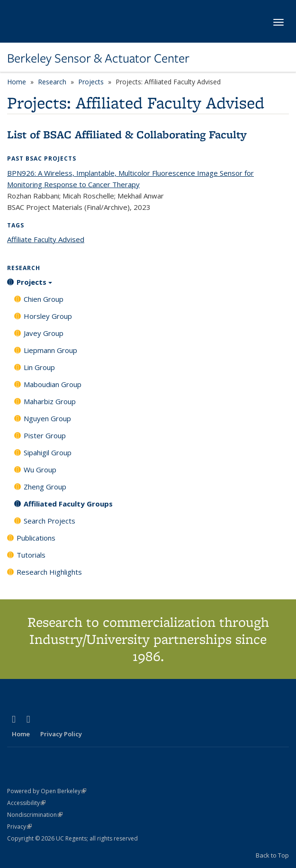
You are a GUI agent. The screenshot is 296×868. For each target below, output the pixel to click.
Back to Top (272, 855)
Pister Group (45, 435)
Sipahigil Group (48, 452)
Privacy (19, 827)
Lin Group (39, 367)
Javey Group (44, 333)
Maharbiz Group (50, 401)
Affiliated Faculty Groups (68, 504)
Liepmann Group (50, 350)
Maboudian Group (53, 384)
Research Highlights (49, 572)
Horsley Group (48, 316)
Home (17, 82)
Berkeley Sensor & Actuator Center (98, 58)
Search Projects (49, 521)
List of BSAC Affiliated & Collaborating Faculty (127, 134)
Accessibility (26, 803)
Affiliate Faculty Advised (46, 239)
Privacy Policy (61, 734)
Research (52, 82)
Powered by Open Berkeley (47, 791)
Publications (36, 538)
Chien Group (44, 299)
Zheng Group (45, 487)
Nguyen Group (47, 418)
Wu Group (40, 470)
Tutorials (31, 555)
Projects (91, 82)
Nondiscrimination (35, 815)
